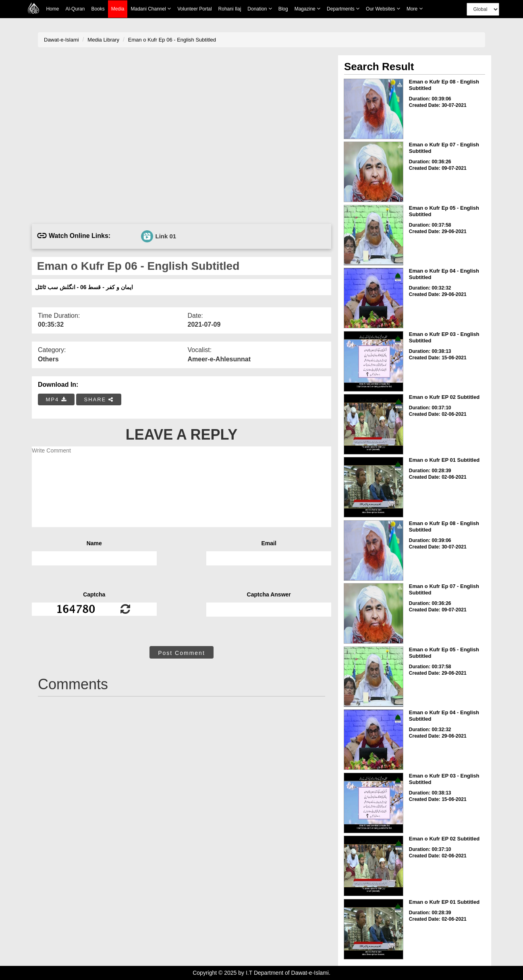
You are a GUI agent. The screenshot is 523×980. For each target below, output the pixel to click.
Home (52, 9)
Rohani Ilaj (230, 9)
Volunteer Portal (194, 9)
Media (118, 9)
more (415, 9)
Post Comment (182, 653)
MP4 (56, 399)
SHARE (99, 399)
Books (98, 9)
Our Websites (383, 9)
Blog (283, 9)
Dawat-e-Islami (61, 40)
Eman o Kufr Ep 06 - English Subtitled (172, 40)
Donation (259, 9)
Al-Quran (75, 9)
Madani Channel (151, 9)
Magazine (307, 9)
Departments (343, 9)
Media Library (103, 40)
